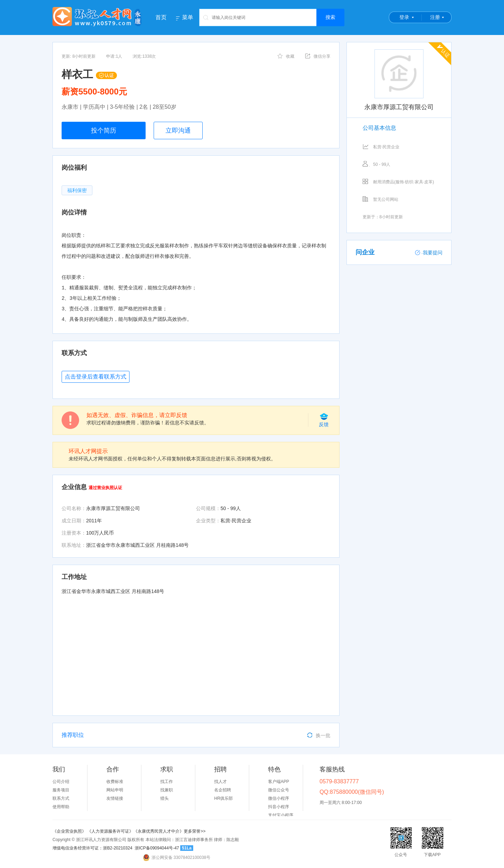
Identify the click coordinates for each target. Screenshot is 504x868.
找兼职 (167, 790)
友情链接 (115, 798)
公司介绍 (61, 782)
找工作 (167, 782)
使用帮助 (61, 807)
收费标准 (115, 782)
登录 (404, 17)
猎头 (164, 798)
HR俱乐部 (223, 798)
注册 (435, 17)
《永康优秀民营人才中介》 (159, 831)
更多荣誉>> (195, 831)
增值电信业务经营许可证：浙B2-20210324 (92, 848)
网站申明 (115, 790)
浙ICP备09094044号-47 (157, 848)
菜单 (188, 17)
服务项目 (61, 790)
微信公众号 (279, 790)
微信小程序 (279, 798)
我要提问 (429, 253)
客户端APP (279, 782)
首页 (161, 17)
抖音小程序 (279, 807)
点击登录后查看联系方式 (96, 377)
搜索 (330, 17)
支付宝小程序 (281, 815)
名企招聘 (223, 790)
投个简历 (104, 130)
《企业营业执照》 (70, 831)
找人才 (220, 782)
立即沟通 (178, 130)
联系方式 (61, 798)
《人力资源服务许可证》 (110, 831)
